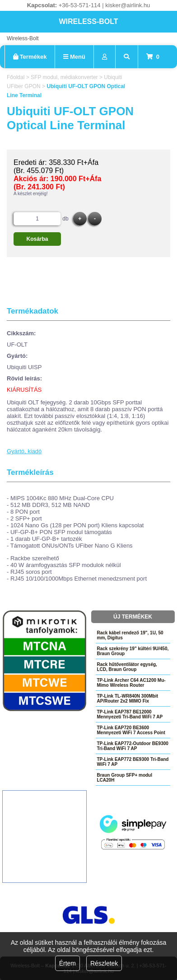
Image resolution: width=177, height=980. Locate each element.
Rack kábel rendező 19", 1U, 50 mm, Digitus (130, 635)
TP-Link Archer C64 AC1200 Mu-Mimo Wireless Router (131, 683)
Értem (68, 963)
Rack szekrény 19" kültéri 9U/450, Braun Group (133, 651)
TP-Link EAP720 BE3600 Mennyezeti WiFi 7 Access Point (131, 730)
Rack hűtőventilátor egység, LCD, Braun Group (127, 667)
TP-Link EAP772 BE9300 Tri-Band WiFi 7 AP (133, 762)
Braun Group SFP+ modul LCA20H (125, 778)
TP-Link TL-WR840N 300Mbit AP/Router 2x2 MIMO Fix (128, 699)
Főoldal (16, 77)
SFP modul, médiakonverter (64, 77)
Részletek (104, 963)
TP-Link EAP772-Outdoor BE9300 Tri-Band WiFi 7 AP (133, 746)
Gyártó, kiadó (24, 451)
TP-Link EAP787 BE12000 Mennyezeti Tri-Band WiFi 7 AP (130, 714)
